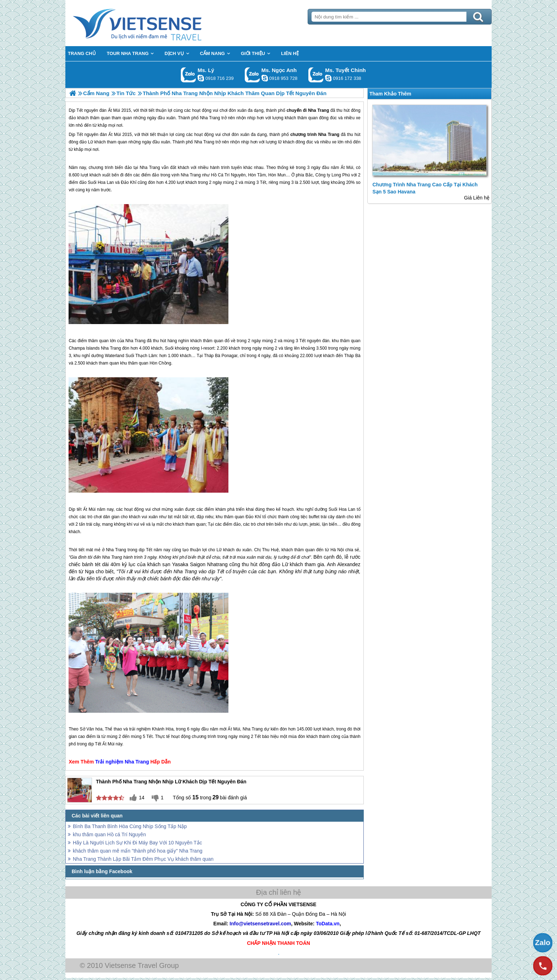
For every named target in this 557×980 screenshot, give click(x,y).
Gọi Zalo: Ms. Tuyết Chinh (316, 75)
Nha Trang (329, 135)
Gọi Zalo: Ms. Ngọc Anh (252, 75)
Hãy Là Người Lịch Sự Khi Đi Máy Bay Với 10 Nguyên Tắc (137, 843)
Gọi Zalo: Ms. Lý (188, 75)
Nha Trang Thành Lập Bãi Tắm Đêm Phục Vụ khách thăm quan (143, 859)
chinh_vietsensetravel (328, 78)
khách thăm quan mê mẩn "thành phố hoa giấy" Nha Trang (138, 851)
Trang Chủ (155, 23)
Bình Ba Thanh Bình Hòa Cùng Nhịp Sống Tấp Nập (130, 826)
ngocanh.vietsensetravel (265, 78)
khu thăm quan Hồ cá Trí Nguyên (109, 834)
